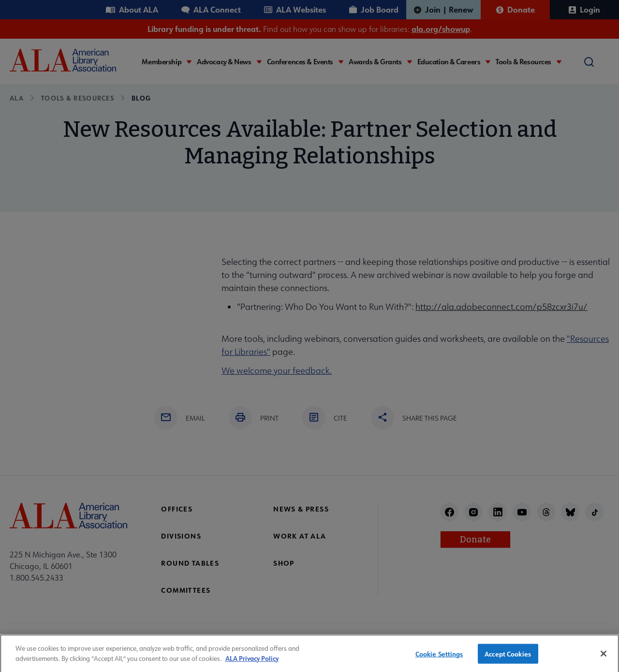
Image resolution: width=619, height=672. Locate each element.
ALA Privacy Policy (252, 663)
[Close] (604, 658)
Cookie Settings (439, 659)
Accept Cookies (508, 659)
